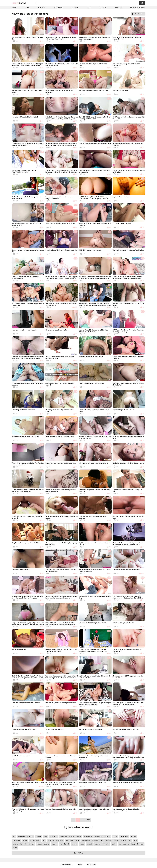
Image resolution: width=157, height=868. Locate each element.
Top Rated (42, 8)
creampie (90, 844)
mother (115, 836)
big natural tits (88, 836)
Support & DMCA (67, 864)
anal (78, 840)
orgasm (117, 840)
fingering (38, 836)
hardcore (95, 840)
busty (133, 844)
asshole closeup (124, 844)
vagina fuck (16, 840)
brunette (54, 844)
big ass (25, 840)
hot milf (67, 844)
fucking (114, 844)
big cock (133, 836)
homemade (21, 836)
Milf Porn (118, 8)
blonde (124, 840)
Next (88, 820)
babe (136, 840)
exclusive (106, 844)
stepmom (98, 844)
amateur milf (99, 836)
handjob (15, 844)
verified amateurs (35, 840)
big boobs (140, 844)
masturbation (124, 836)
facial (102, 840)
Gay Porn (103, 8)
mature (71, 836)
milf (14, 836)
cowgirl (82, 844)
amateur (47, 844)
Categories (75, 8)
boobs (15, 848)
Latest (27, 8)
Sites (89, 8)
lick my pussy (86, 840)
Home (14, 8)
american (30, 836)
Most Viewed (58, 8)
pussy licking (70, 840)
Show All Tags (78, 853)
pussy (46, 836)
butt (22, 844)
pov (61, 844)
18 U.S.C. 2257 (92, 864)
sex (33, 844)
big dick (39, 844)
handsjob (51, 840)
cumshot (74, 844)
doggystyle (63, 836)
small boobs (54, 836)
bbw (44, 840)
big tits (28, 844)
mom (130, 840)
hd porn (108, 836)
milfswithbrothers (137, 8)
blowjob (79, 836)
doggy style (60, 840)
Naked (19, 3)
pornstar (109, 840)
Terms (80, 864)
